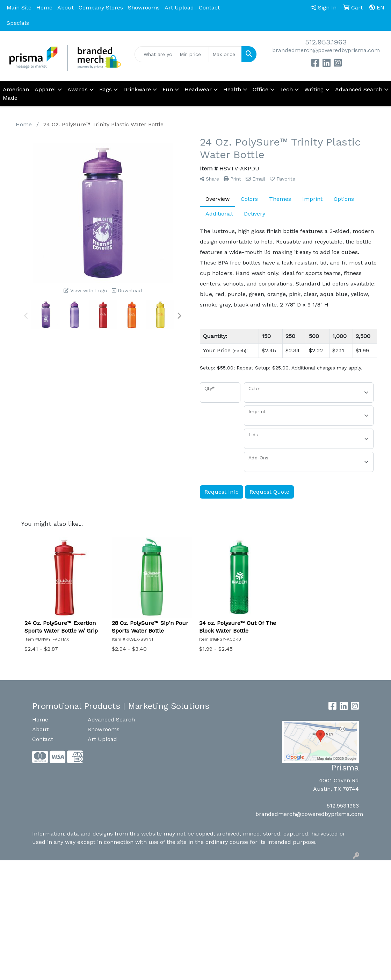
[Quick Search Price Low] (192, 54)
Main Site (19, 8)
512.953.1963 (326, 42)
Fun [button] (168, 89)
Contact (209, 8)
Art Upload (179, 8)
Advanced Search (111, 720)
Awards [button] (78, 89)
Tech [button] (286, 89)
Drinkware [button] (137, 89)
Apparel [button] (45, 89)
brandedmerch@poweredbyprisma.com (326, 50)
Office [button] (260, 89)
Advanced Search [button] (359, 89)
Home (44, 8)
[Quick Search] (155, 54)
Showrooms (144, 8)
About (66, 8)
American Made (16, 94)
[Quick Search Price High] (225, 54)
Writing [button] (314, 89)
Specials (18, 23)
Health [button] (232, 89)
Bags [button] (106, 89)
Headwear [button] (198, 89)
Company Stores (101, 8)
